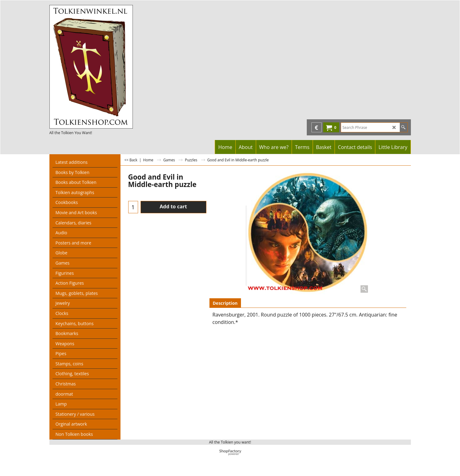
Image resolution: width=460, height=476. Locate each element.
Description (225, 303)
